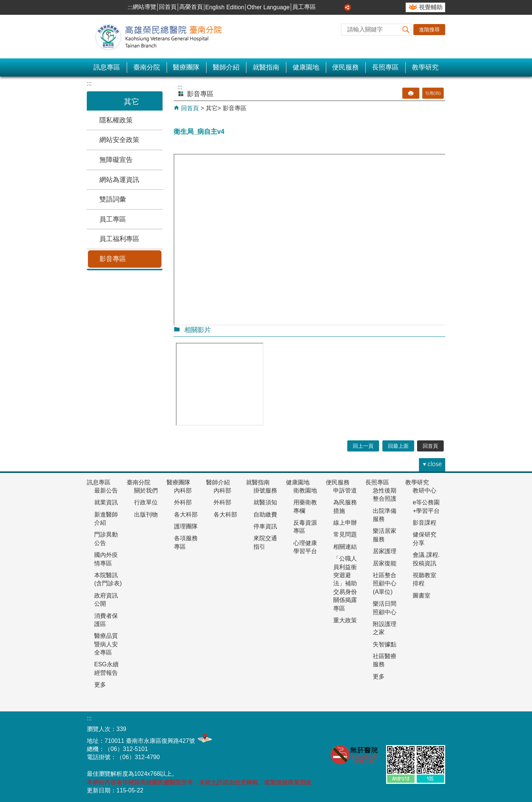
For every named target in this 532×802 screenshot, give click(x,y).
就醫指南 (266, 67)
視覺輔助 (431, 7)
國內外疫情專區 (106, 559)
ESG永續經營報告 (106, 668)
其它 (212, 108)
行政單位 (146, 502)
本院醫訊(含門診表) (108, 579)
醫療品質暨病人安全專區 (106, 644)
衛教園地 (305, 490)
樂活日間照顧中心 (385, 608)
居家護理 (385, 551)
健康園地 (306, 67)
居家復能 (385, 563)
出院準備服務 (385, 515)
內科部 (183, 490)
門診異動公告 (106, 539)
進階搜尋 (429, 30)
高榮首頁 (191, 7)
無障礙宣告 (116, 160)
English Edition (225, 7)
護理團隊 (186, 526)
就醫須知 (265, 502)
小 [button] (323, 7)
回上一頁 (363, 446)
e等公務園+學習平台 (426, 506)
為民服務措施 (345, 506)
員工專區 (304, 7)
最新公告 (106, 490)
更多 (100, 685)
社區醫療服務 (385, 660)
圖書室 (422, 595)
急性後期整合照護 (385, 495)
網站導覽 (144, 7)
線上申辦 (345, 523)
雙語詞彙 (113, 199)
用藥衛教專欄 (305, 506)
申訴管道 (345, 490)
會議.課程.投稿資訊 (426, 559)
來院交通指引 (265, 542)
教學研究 (425, 67)
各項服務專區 (186, 542)
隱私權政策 (116, 120)
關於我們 (146, 490)
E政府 (435, 727)
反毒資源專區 (305, 527)
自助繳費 (265, 515)
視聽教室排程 (424, 579)
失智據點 (385, 644)
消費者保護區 (106, 620)
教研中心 (424, 490)
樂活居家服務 (385, 535)
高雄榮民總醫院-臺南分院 (163, 37)
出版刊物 (146, 515)
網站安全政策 (119, 140)
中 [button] (331, 7)
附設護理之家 (385, 628)
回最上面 (398, 446)
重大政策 (345, 620)
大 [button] (340, 7)
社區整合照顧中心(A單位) (385, 583)
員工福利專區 (119, 239)
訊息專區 (107, 67)
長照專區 (385, 67)
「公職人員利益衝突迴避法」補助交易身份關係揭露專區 (345, 583)
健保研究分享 (424, 539)
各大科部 (186, 515)
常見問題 (345, 534)
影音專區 (113, 259)
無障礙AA (399, 729)
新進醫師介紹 (106, 519)
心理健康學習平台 (305, 547)
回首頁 (168, 7)
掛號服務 (265, 490)
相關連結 (345, 547)
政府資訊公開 (106, 600)
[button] (406, 30)
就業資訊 (106, 502)
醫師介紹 (226, 67)
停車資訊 (265, 526)
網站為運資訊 (119, 180)
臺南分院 (147, 67)
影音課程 (424, 523)
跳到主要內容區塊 (4, 4)
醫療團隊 (186, 67)
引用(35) (433, 93)
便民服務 (345, 67)
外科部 (183, 502)
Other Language (268, 7)
